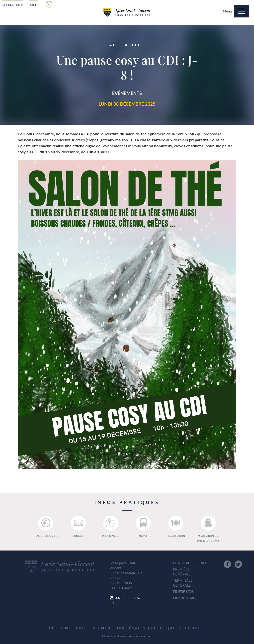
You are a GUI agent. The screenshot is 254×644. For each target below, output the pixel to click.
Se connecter (13, 5)
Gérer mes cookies (72, 628)
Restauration (176, 526)
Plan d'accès (111, 526)
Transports (143, 526)
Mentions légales (124, 628)
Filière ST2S (183, 592)
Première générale (182, 572)
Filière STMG (184, 598)
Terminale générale (183, 583)
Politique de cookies (178, 628)
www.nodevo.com (140, 636)
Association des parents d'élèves (208, 529)
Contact (78, 526)
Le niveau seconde (190, 563)
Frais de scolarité (46, 526)
